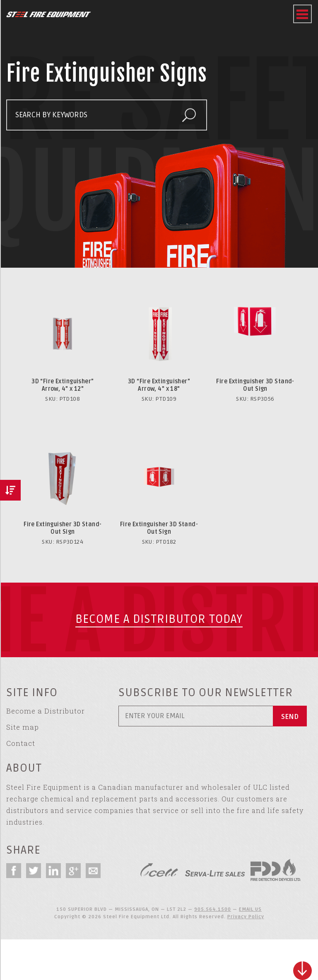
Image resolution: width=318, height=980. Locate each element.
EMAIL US (250, 909)
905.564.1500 (213, 909)
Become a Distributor (46, 711)
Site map (23, 727)
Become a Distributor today (159, 619)
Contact (21, 743)
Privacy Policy (246, 917)
